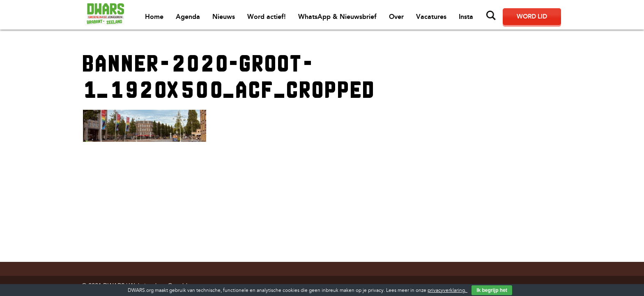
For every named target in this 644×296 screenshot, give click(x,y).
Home (154, 17)
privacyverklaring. (447, 290)
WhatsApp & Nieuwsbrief (337, 17)
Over (396, 17)
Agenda (188, 17)
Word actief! (267, 17)
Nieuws (224, 17)
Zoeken (491, 16)
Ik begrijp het (492, 290)
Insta (466, 17)
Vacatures (431, 17)
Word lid (532, 16)
